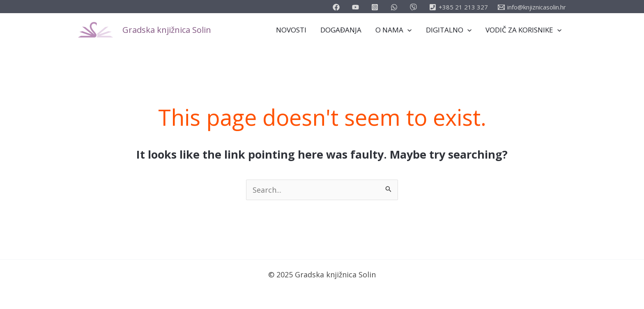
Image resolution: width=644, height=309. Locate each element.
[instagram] (376, 7)
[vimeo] (415, 7)
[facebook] (337, 7)
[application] (407, 30)
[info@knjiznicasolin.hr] (532, 7)
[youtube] (357, 7)
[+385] (459, 7)
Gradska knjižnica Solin (167, 30)
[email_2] (395, 7)
